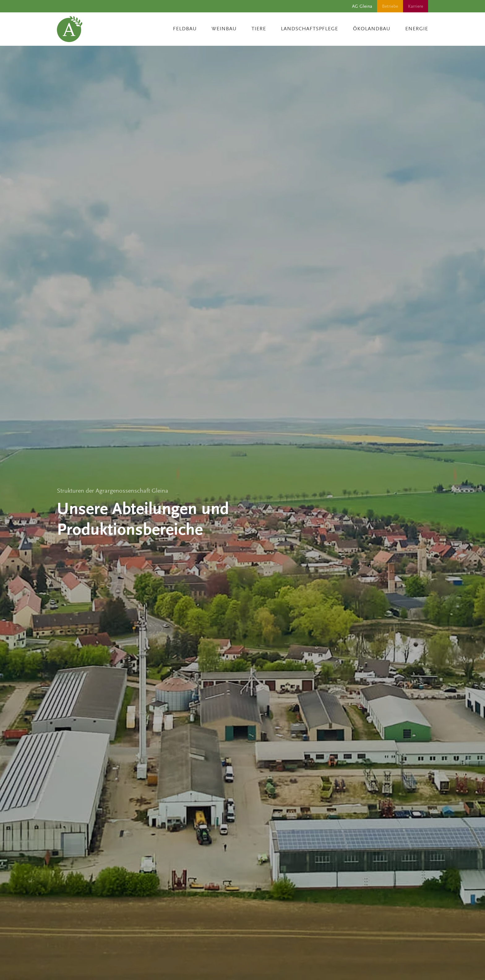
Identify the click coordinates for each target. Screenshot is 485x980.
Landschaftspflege (309, 29)
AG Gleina (362, 6)
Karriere (416, 6)
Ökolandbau (372, 29)
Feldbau (185, 29)
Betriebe (390, 6)
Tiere (259, 29)
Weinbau (224, 29)
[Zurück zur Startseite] (70, 29)
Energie (417, 29)
